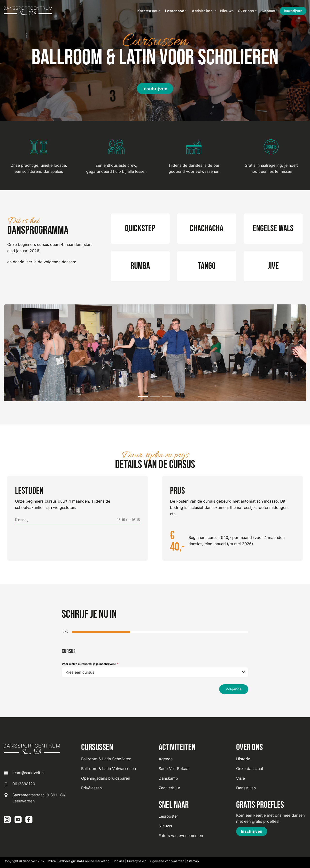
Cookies (118, 861)
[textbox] (150, 672)
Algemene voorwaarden (167, 861)
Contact (268, 11)
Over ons (248, 11)
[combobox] (155, 672)
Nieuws (227, 11)
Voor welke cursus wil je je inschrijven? (90, 664)
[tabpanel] (155, 660)
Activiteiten (204, 11)
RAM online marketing (93, 861)
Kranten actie (149, 11)
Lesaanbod (176, 11)
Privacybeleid (137, 861)
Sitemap (193, 861)
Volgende (234, 689)
